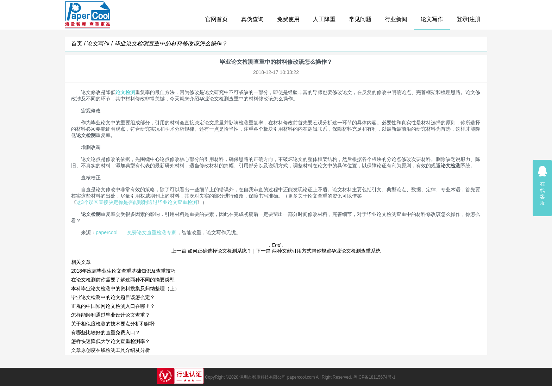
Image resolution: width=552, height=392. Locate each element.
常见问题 (360, 19)
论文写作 (432, 19)
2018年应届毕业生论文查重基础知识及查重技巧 (123, 271)
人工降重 (324, 19)
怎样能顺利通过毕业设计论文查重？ (111, 315)
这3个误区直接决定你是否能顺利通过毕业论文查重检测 (137, 202)
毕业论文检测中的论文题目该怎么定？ (113, 297)
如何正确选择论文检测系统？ (220, 251)
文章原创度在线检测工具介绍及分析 (111, 350)
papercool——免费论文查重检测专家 (136, 232)
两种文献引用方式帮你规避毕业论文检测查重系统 (326, 251)
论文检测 (125, 92)
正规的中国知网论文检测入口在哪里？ (113, 306)
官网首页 (217, 19)
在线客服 (542, 185)
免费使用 (288, 19)
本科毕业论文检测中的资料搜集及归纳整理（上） (125, 288)
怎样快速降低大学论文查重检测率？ (111, 341)
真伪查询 (252, 19)
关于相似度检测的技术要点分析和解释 (113, 324)
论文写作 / (101, 43)
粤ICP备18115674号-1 (374, 377)
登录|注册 (469, 19)
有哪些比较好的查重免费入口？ (106, 332)
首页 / (79, 43)
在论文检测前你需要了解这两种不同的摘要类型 (123, 280)
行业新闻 (396, 19)
